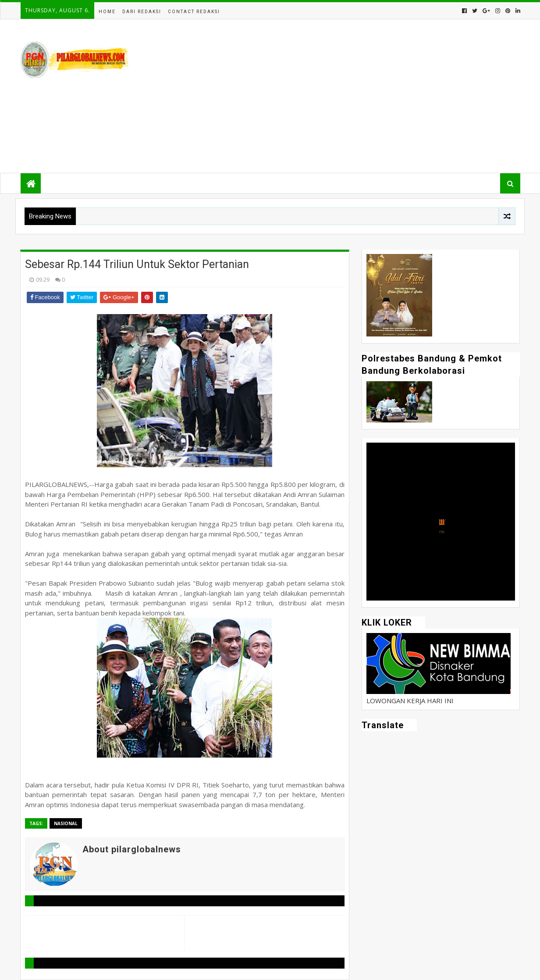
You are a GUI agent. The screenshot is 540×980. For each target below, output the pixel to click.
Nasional (66, 823)
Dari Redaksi (142, 12)
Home (107, 12)
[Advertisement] (360, 96)
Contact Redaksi (194, 12)
